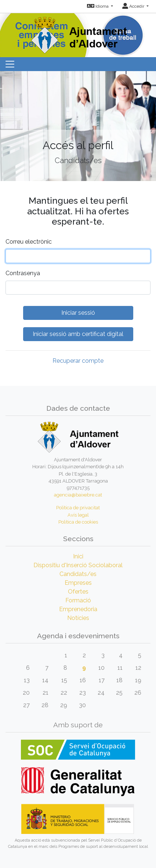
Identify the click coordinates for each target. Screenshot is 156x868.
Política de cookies (78, 522)
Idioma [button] (98, 6)
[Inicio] (78, 33)
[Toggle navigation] (10, 64)
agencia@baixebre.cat (78, 495)
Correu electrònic (29, 242)
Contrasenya (23, 273)
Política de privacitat (78, 508)
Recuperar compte (78, 361)
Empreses (78, 583)
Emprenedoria (78, 609)
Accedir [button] (134, 6)
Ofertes (78, 592)
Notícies (78, 618)
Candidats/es (78, 574)
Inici (78, 556)
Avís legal (78, 515)
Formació (78, 600)
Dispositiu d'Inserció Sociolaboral (78, 565)
